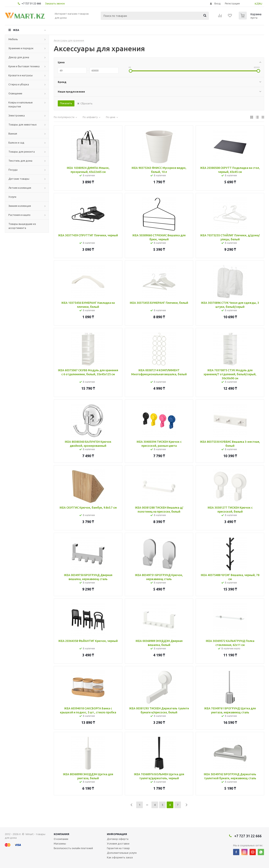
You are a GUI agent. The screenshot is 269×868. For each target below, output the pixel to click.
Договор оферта (118, 839)
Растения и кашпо (19, 215)
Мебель (13, 39)
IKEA (16, 30)
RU (260, 4)
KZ (256, 4)
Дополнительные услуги (122, 853)
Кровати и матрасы (21, 75)
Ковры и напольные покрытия (21, 104)
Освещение (15, 93)
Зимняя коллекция (20, 206)
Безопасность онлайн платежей (73, 848)
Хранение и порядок (21, 48)
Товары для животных (23, 124)
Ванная (13, 134)
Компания (61, 834)
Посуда (13, 170)
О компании (61, 839)
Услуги (12, 197)
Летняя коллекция (20, 188)
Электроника (17, 115)
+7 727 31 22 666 (31, 3)
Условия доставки (118, 844)
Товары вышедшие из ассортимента (22, 226)
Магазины (60, 844)
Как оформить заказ (120, 857)
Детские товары (19, 179)
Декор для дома (19, 57)
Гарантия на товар (118, 848)
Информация (117, 834)
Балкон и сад (16, 143)
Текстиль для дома (20, 161)
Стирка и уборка (19, 84)
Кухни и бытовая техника (24, 66)
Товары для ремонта (22, 152)
